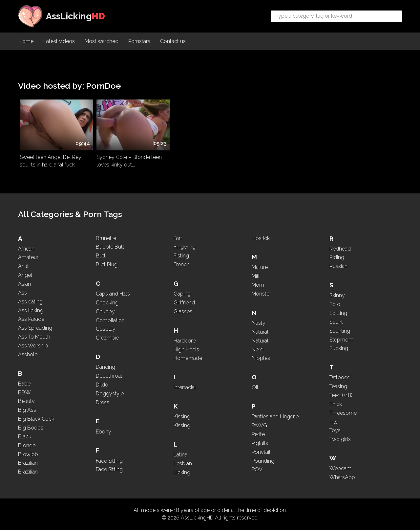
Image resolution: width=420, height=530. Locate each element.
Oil (255, 387)
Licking (182, 472)
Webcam (340, 468)
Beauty (26, 401)
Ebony (104, 432)
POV (257, 469)
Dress (103, 402)
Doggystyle (110, 394)
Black (25, 437)
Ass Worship (33, 346)
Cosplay (106, 329)
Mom (258, 285)
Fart (178, 238)
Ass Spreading (35, 328)
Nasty (259, 323)
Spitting (338, 313)
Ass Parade (31, 319)
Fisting (181, 256)
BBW (24, 393)
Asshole (28, 354)
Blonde (27, 445)
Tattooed (340, 377)
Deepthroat (109, 376)
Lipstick (261, 238)
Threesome (343, 413)
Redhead (340, 249)
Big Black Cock (36, 419)
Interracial (185, 387)
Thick (336, 404)
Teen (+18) (341, 395)
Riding (337, 257)
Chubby (105, 311)
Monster (261, 294)
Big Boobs (31, 428)
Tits (334, 422)
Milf (256, 276)
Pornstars (139, 41)
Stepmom (341, 340)
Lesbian (183, 464)
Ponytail (261, 452)
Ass (22, 293)
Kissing (182, 417)
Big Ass (27, 410)
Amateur (28, 257)
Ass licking (31, 310)
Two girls (340, 439)
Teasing (338, 386)
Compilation (110, 320)
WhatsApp (342, 477)
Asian (24, 284)
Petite (258, 434)
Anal (23, 266)
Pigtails (260, 443)
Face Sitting (109, 461)
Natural (260, 332)
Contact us (173, 41)
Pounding (263, 461)
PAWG (259, 425)
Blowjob (28, 454)
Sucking (339, 348)
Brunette (106, 238)
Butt (101, 256)
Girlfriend (184, 303)
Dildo (102, 385)
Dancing (105, 367)
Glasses (183, 311)
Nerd (258, 350)
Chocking (107, 303)
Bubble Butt (110, 247)
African (26, 249)
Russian (338, 266)
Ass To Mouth (34, 337)
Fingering (185, 247)
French (182, 265)
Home (26, 41)
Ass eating (30, 302)
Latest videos (59, 41)
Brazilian (28, 463)
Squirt (336, 322)
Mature (260, 267)
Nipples (261, 358)
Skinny (337, 295)
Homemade (188, 358)
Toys (335, 430)
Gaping (182, 294)
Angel (25, 275)
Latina (180, 455)
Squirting (340, 331)
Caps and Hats (113, 294)
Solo (335, 304)
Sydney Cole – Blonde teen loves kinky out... (129, 161)
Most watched (102, 41)
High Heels (186, 350)
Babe (24, 384)
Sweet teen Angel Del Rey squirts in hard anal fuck (51, 161)
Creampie (107, 338)
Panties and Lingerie (275, 417)
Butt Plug (107, 265)
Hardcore (185, 341)
